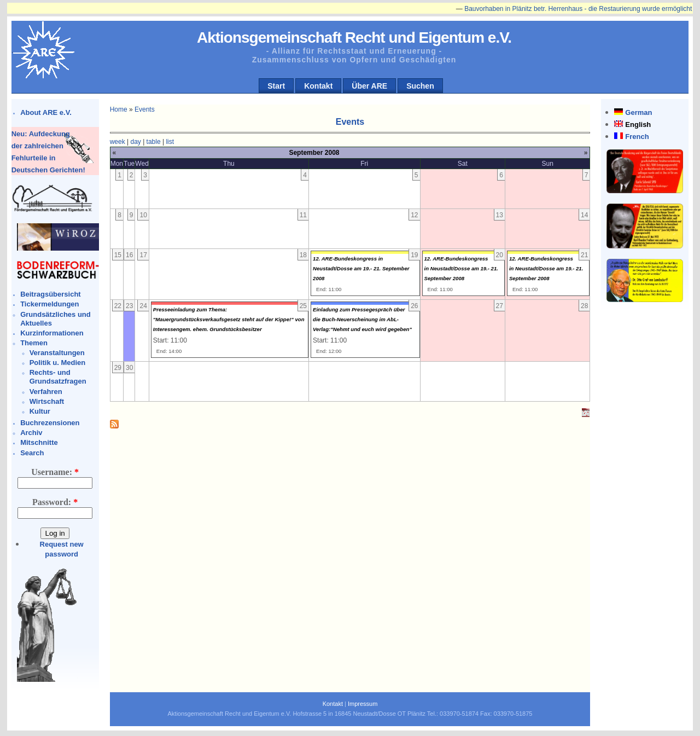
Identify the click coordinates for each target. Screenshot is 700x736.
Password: (55, 502)
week (118, 142)
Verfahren (46, 392)
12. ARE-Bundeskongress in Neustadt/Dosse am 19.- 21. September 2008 (361, 268)
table (154, 142)
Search (32, 453)
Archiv (31, 433)
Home (119, 109)
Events (145, 109)
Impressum (363, 704)
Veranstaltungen (57, 353)
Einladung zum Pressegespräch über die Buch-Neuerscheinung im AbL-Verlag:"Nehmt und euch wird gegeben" (362, 319)
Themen (34, 343)
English (638, 124)
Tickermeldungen (49, 304)
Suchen (420, 86)
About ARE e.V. (46, 112)
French (637, 137)
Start (276, 86)
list (170, 142)
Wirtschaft (47, 401)
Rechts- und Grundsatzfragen (58, 377)
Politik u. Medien (58, 363)
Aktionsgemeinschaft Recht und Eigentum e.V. (354, 37)
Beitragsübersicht (51, 294)
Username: (55, 472)
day (135, 142)
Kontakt (318, 86)
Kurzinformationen (52, 333)
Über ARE (369, 86)
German (638, 112)
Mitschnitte (39, 442)
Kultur (40, 411)
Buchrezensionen (50, 423)
